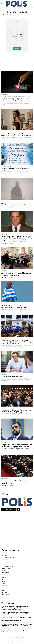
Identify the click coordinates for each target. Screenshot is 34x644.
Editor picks (5, 95)
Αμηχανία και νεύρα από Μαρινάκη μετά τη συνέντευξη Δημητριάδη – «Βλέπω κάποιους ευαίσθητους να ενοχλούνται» (17, 447)
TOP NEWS (4, 338)
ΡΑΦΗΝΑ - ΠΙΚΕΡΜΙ (6, 166)
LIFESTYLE (4, 132)
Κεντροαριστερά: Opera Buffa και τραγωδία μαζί (14, 482)
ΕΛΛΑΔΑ (4, 442)
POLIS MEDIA (5, 243)
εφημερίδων (16, 543)
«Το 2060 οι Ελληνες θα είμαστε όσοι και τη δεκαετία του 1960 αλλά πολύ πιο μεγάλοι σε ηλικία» (17, 307)
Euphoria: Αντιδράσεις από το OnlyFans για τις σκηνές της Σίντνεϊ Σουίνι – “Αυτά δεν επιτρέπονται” (17, 135)
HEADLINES (4, 271)
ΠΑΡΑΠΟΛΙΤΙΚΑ (5, 202)
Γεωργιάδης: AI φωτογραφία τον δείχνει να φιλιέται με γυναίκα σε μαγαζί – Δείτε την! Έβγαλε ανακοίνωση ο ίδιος (17, 239)
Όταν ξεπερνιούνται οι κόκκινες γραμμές (13, 204)
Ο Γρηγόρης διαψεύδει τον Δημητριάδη (12, 376)
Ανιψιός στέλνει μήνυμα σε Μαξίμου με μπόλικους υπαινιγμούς (16, 274)
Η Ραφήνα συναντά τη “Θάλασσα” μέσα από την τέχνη (16, 169)
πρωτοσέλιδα (10, 543)
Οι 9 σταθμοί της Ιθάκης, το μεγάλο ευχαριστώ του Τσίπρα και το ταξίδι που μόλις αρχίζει (16, 411)
